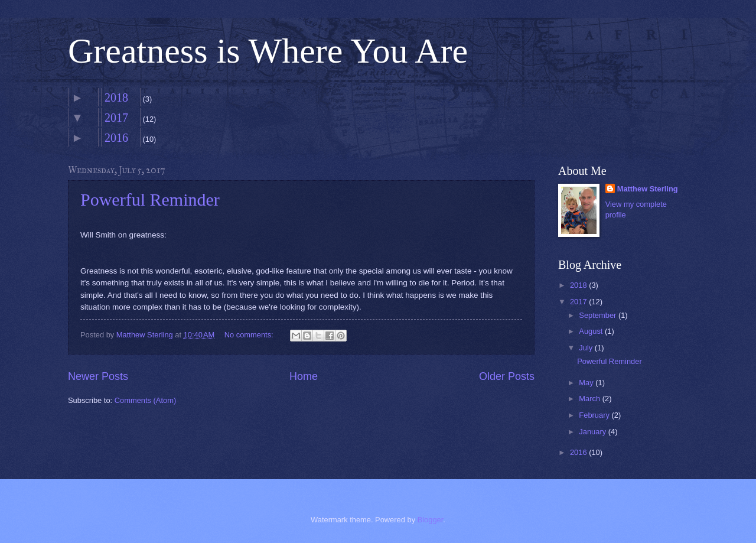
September (599, 315)
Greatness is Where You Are (268, 51)
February (595, 415)
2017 (116, 118)
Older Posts (507, 376)
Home (304, 376)
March (590, 399)
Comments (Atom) (145, 400)
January (593, 432)
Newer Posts (98, 376)
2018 (116, 97)
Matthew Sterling (648, 189)
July (586, 348)
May (587, 383)
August (592, 331)
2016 (116, 138)
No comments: (250, 335)
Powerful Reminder (150, 199)
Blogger (431, 520)
